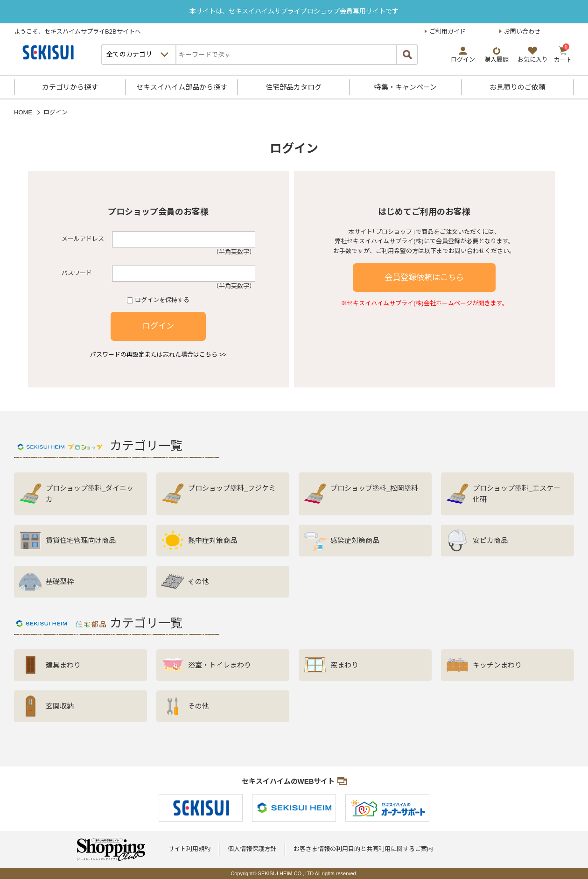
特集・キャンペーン (406, 87)
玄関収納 (60, 706)
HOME (23, 112)
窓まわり (344, 665)
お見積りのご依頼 (518, 87)
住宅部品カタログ (294, 87)
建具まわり (63, 665)
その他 (199, 581)
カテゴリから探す (70, 87)
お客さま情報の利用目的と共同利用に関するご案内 (363, 849)
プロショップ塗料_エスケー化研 (517, 494)
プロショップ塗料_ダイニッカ (90, 494)
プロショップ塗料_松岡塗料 (374, 488)
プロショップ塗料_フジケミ (232, 488)
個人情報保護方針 (252, 849)
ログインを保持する (162, 300)
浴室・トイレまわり (220, 665)
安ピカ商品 (490, 540)
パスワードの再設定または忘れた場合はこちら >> (158, 355)
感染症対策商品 (355, 540)
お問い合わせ (522, 32)
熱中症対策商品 (213, 540)
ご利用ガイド (448, 32)
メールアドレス (83, 239)
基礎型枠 (60, 581)
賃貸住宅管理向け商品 (81, 540)
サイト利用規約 (189, 849)
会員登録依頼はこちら (424, 278)
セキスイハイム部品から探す (182, 87)
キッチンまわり (497, 665)
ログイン (158, 326)
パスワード (77, 273)
